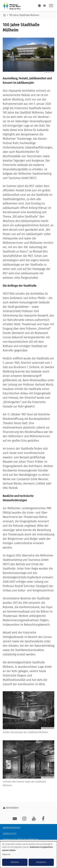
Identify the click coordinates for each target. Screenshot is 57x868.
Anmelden (12, 808)
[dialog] (28, 855)
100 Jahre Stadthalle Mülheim (24, 15)
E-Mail (15, 819)
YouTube (34, 819)
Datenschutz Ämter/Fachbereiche (21, 840)
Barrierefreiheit (12, 828)
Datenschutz (9, 834)
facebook (43, 819)
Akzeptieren (41, 862)
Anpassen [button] (6, 854)
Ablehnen (15, 862)
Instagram (24, 819)
